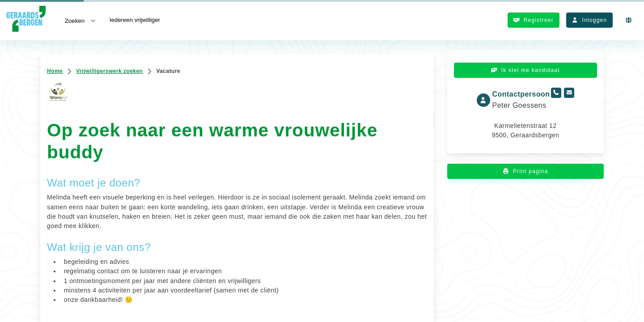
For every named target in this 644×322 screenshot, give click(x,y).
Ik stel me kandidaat (525, 70)
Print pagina (525, 171)
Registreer (534, 20)
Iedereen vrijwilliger (135, 20)
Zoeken (81, 20)
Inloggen (589, 20)
